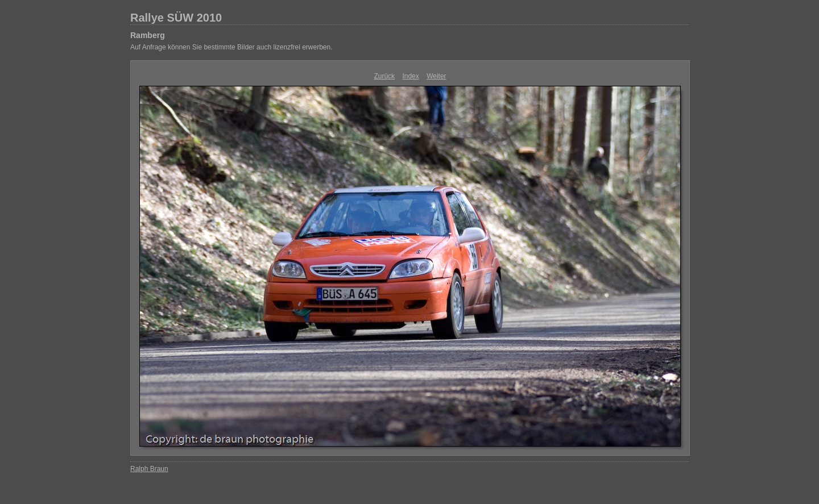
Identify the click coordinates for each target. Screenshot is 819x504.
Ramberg (148, 35)
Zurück (384, 76)
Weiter (436, 76)
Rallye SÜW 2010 (176, 18)
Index (410, 76)
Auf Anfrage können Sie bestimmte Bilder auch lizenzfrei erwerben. (231, 47)
